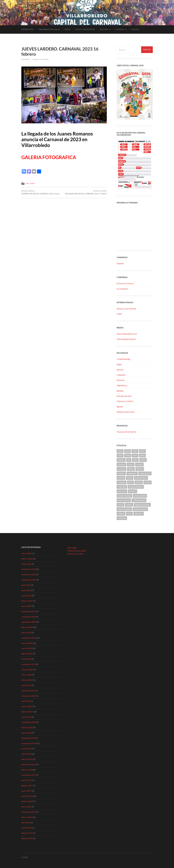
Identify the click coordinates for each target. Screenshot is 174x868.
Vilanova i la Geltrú (125, 401)
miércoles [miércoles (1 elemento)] (122, 487)
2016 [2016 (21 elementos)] (142, 451)
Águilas (120, 406)
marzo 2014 (27, 828)
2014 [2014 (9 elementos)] (127, 451)
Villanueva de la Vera (126, 412)
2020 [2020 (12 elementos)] (142, 455)
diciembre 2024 (28, 611)
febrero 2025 (27, 601)
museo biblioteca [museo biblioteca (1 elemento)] (136, 487)
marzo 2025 (27, 595)
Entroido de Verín (124, 396)
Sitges (119, 364)
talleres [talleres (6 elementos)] (121, 514)
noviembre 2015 (28, 812)
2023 (28, 183)
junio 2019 (26, 749)
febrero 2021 (27, 712)
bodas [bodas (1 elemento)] (143, 460)
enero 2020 (26, 733)
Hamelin (120, 263)
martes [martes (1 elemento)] (139, 482)
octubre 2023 (27, 643)
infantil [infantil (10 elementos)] (121, 478)
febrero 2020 (27, 727)
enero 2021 (26, 717)
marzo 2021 (27, 706)
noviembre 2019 (28, 743)
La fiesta (120, 29)
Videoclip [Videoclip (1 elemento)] (122, 518)
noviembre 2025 (28, 574)
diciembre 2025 (28, 569)
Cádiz (119, 314)
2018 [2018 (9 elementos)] (127, 455)
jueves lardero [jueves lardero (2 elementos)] (141, 478)
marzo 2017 (27, 780)
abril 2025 (26, 590)
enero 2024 (26, 632)
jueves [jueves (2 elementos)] (130, 478)
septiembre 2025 (29, 580)
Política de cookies (75, 554)
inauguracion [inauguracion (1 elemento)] (145, 473)
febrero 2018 (27, 770)
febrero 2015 (27, 817)
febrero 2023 (27, 654)
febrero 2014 (27, 833)
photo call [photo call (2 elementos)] (122, 491)
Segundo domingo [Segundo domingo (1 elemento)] (142, 505)
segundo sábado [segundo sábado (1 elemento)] (124, 509)
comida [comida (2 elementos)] (139, 464)
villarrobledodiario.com (127, 334)
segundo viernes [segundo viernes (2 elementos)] (140, 509)
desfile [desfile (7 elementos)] (131, 469)
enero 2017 (26, 791)
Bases (68, 29)
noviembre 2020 (28, 722)
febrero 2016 (27, 801)
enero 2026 (26, 564)
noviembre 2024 (28, 617)
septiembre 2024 (29, 622)
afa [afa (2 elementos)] (129, 460)
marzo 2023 (27, 648)
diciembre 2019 (28, 738)
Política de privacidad (77, 551)
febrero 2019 (27, 759)
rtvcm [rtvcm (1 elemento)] (120, 505)
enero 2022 (26, 685)
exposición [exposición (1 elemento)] (132, 473)
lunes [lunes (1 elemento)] (130, 482)
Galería (135, 29)
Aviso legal (72, 548)
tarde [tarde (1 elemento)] (129, 514)
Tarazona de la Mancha (126, 432)
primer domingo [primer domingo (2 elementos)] (124, 496)
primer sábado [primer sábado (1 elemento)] (140, 496)
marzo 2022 (27, 675)
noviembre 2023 (28, 638)
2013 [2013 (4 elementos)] (120, 451)
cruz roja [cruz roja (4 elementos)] (121, 469)
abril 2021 (26, 701)
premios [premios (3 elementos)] (132, 491)
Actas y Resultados (85, 29)
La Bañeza (121, 375)
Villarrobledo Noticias (126, 339)
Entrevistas (27, 29)
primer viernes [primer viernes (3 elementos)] (124, 500)
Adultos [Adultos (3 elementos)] (121, 460)
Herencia (121, 380)
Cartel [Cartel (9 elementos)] (131, 464)
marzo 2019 (27, 754)
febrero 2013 (27, 838)
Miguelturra (122, 385)
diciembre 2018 (28, 764)
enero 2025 (26, 606)
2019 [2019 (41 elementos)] (135, 455)
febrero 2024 (27, 627)
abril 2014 (26, 822)
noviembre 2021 (28, 696)
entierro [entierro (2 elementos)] (121, 473)
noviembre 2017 (28, 775)
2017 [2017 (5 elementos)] (120, 455)
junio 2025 (26, 585)
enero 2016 (26, 807)
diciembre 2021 (28, 691)
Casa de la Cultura (40, 59)
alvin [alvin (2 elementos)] (135, 460)
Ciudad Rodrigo (123, 359)
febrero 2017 (27, 785)
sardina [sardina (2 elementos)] (129, 505)
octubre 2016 (27, 796)
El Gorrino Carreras (125, 283)
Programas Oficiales (49, 29)
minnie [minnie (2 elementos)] (148, 482)
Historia (104, 29)
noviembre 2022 (28, 664)
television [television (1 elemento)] (139, 514)
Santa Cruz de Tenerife (126, 309)
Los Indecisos (122, 289)
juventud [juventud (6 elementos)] (121, 482)
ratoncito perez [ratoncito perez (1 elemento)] (139, 500)
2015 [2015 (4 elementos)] (135, 451)
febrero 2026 (27, 559)
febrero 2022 (27, 680)
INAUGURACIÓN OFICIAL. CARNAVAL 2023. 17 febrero (86, 192)
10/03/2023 (26, 59)
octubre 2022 (27, 669)
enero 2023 (26, 659)
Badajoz (120, 391)
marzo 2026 (27, 553)
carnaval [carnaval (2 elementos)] (121, 464)
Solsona (120, 370)
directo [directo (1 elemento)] (140, 469)
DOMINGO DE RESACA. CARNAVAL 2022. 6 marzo (40, 192)
